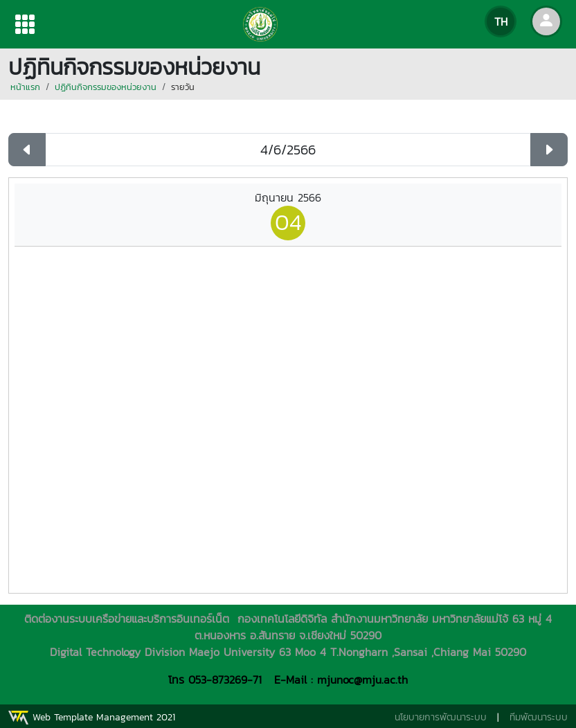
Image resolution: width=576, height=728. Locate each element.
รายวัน (183, 87)
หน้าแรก (25, 87)
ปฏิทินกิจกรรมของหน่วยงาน (106, 87)
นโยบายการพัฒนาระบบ (441, 717)
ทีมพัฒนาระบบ (539, 717)
